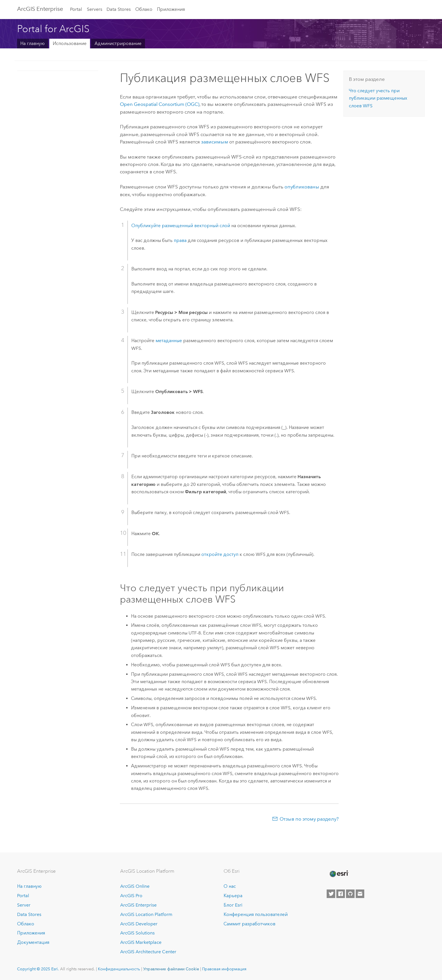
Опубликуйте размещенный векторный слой (181, 226)
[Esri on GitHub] (350, 894)
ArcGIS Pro (131, 896)
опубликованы (302, 187)
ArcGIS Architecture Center (148, 952)
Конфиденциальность (119, 969)
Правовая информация (224, 969)
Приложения (171, 9)
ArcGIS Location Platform (146, 914)
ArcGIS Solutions (137, 933)
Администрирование (118, 43)
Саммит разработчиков (249, 924)
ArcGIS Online (135, 886)
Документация (33, 942)
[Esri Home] (339, 874)
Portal (76, 9)
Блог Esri (233, 905)
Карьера (233, 896)
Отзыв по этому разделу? (309, 819)
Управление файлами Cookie (171, 969)
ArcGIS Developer (139, 924)
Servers (95, 9)
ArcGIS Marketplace (141, 942)
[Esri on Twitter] (331, 894)
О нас (230, 886)
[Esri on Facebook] (341, 894)
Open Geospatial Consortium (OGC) (160, 104)
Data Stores (119, 9)
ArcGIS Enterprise (40, 9)
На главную (32, 43)
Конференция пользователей (256, 914)
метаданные (169, 341)
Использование (70, 43)
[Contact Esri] (360, 894)
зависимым (215, 142)
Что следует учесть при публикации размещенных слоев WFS (378, 98)
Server (24, 905)
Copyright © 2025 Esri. (38, 969)
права (180, 240)
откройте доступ (220, 554)
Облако (144, 9)
